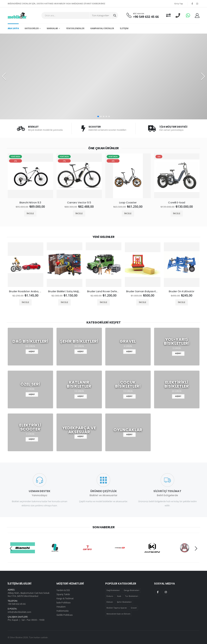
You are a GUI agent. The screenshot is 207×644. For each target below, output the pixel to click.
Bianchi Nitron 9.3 (30, 203)
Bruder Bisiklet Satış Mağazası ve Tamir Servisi (65, 291)
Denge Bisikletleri (132, 590)
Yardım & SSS (63, 590)
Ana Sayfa (13, 28)
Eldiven (110, 602)
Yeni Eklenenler (75, 28)
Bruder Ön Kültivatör (182, 291)
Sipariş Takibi (63, 594)
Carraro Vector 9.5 (79, 203)
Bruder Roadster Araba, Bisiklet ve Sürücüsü (26, 291)
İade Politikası (64, 602)
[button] (98, 116)
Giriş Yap (179, 4)
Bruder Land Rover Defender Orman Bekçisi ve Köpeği (104, 291)
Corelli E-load (177, 203)
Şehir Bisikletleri (124, 602)
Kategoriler (32, 28)
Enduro (110, 596)
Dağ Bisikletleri (113, 590)
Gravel (134, 608)
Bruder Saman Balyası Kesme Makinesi (143, 291)
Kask (119, 596)
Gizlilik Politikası (65, 615)
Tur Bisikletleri (132, 596)
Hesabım (61, 607)
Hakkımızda (63, 611)
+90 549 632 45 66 (146, 17)
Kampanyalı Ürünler (102, 28)
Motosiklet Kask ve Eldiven (118, 614)
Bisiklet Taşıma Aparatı (117, 608)
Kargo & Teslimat (65, 598)
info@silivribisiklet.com (20, 612)
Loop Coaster (128, 203)
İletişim (124, 28)
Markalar (52, 28)
